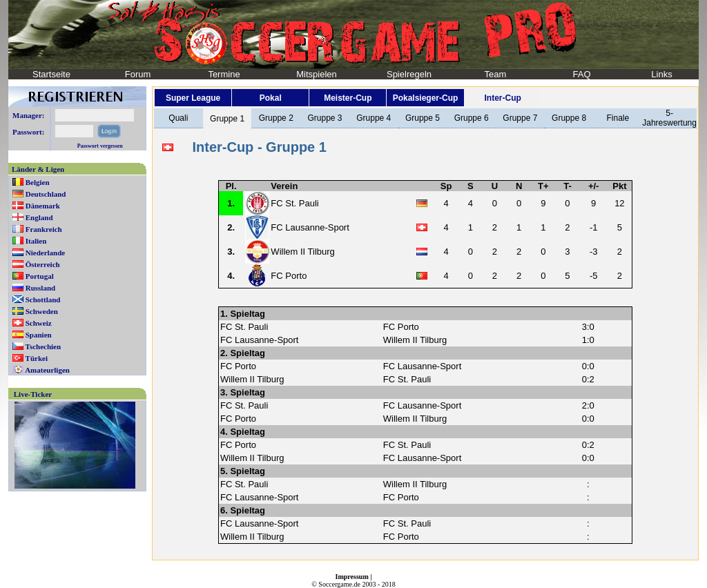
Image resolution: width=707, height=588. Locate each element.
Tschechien (43, 346)
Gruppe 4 (374, 118)
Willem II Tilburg (302, 252)
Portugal (40, 276)
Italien (36, 241)
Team (496, 74)
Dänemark (43, 206)
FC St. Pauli (294, 203)
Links (661, 74)
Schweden (42, 311)
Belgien (38, 182)
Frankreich (44, 229)
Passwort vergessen (100, 146)
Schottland (43, 300)
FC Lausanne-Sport (310, 227)
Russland (40, 288)
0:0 (588, 366)
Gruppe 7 (520, 118)
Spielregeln (409, 74)
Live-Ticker (33, 394)
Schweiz (39, 323)
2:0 (588, 405)
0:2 (588, 379)
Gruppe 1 (227, 119)
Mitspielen (317, 74)
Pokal (271, 98)
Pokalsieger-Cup (426, 98)
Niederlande (45, 253)
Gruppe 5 (423, 118)
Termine (224, 74)
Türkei (37, 358)
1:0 (588, 340)
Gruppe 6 (472, 118)
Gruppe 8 (569, 118)
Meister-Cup (348, 98)
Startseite (51, 74)
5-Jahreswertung (669, 118)
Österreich (43, 264)
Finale (618, 118)
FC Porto (289, 276)
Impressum (352, 577)
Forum (138, 74)
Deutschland (46, 194)
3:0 (588, 327)
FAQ (581, 74)
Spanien (39, 335)
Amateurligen (47, 370)
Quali (178, 118)
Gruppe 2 (276, 118)
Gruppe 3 (325, 118)
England (39, 217)
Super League (193, 98)
